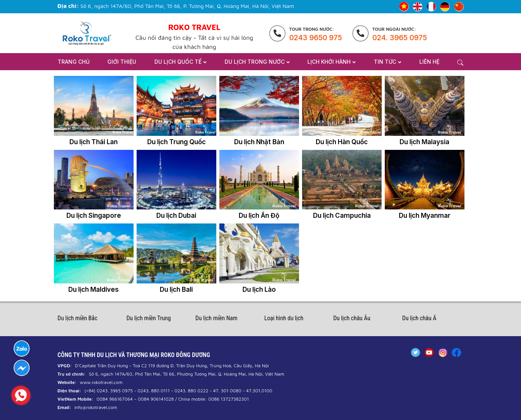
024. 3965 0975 (400, 38)
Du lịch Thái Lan (94, 142)
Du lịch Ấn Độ (259, 216)
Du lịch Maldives (94, 289)
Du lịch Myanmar (425, 216)
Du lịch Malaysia (424, 142)
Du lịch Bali (176, 289)
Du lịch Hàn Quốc (342, 142)
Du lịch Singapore (94, 216)
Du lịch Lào (259, 289)
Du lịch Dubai (176, 216)
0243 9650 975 (316, 38)
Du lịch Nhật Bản (259, 142)
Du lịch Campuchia (342, 216)
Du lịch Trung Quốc (176, 142)
